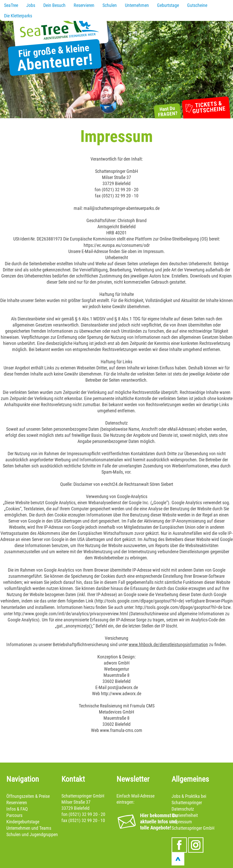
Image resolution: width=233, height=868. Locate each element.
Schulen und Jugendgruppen (32, 834)
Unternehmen (137, 5)
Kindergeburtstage (23, 822)
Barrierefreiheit (185, 815)
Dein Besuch (54, 5)
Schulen (110, 5)
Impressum (182, 822)
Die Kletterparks (18, 16)
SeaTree (11, 5)
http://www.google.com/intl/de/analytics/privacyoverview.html (71, 614)
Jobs (31, 5)
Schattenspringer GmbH (193, 828)
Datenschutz (183, 809)
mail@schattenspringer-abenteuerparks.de (122, 208)
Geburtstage (168, 5)
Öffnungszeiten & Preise (28, 796)
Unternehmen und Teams (29, 828)
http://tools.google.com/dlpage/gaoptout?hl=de (139, 601)
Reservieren (84, 5)
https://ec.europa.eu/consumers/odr (117, 245)
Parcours (14, 815)
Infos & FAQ (17, 809)
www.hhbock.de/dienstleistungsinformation (168, 644)
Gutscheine (197, 5)
